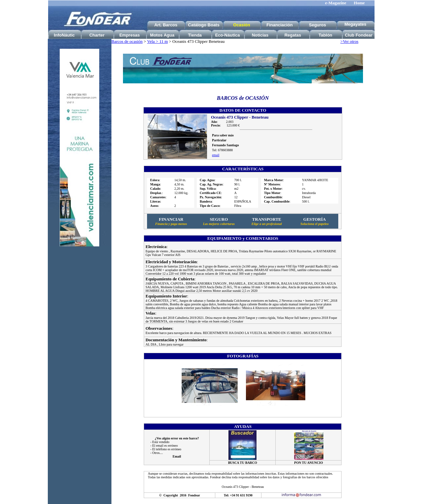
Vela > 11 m (157, 41)
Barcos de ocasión (127, 41)
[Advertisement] (79, 355)
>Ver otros (349, 41)
